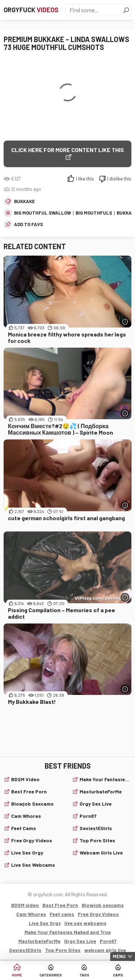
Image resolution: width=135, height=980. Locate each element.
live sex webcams (33, 865)
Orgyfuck (31, 10)
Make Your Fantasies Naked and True (106, 779)
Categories (51, 975)
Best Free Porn (29, 791)
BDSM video (25, 779)
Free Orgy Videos (32, 840)
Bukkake (24, 201)
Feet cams (24, 828)
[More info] (125, 322)
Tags (84, 975)
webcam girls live (101, 853)
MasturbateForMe (101, 791)
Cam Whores (26, 816)
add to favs (28, 224)
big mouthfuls (94, 213)
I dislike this (119, 179)
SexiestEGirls (96, 828)
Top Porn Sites (97, 840)
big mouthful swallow (42, 213)
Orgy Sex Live (96, 804)
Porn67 (88, 816)
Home (17, 975)
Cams (118, 975)
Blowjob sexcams (32, 804)
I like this (85, 179)
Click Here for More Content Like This (67, 150)
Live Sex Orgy (27, 853)
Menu (119, 956)
